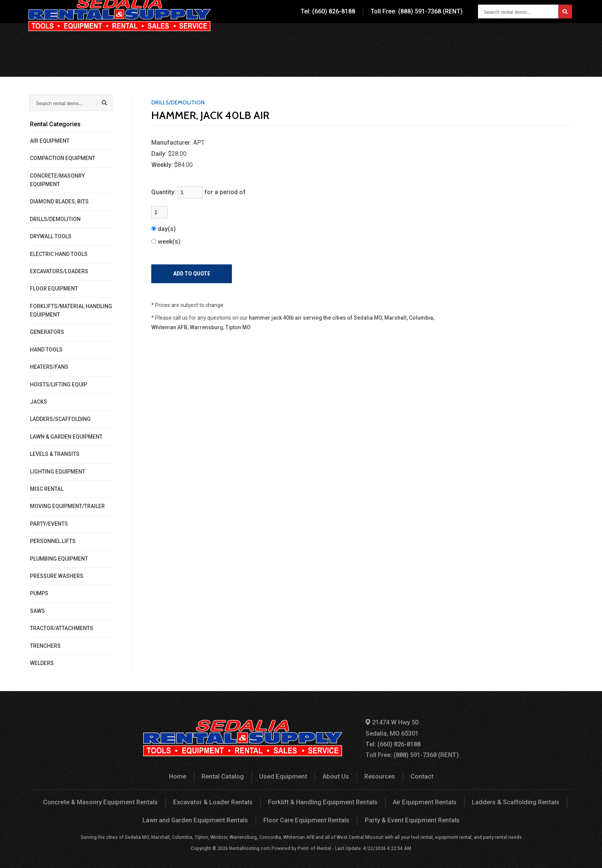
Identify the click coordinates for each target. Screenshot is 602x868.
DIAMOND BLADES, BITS (59, 201)
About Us (416, 36)
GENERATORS (47, 332)
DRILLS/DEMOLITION (55, 219)
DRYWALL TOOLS (51, 236)
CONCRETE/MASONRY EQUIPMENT (57, 180)
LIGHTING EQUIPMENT (58, 472)
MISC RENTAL (47, 489)
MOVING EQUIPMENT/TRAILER (67, 506)
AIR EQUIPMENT (50, 141)
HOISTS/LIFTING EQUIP (59, 384)
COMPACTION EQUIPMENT (63, 158)
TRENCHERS (45, 646)
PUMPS (39, 593)
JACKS (39, 402)
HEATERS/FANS (49, 367)
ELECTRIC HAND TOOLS (59, 254)
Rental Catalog (306, 36)
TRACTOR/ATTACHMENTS (62, 628)
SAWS (37, 611)
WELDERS (42, 663)
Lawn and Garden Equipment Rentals (198, 818)
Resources (460, 36)
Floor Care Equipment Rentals (307, 818)
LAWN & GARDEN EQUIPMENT (66, 437)
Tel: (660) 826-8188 (328, 11)
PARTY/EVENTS (49, 524)
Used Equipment (365, 36)
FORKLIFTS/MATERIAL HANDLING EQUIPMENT (71, 310)
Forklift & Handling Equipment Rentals (322, 800)
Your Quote (549, 36)
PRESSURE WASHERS (57, 576)
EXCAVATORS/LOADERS (59, 271)
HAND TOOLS (46, 350)
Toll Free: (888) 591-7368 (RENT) (417, 11)
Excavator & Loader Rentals (214, 800)
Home (180, 775)
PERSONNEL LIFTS (53, 541)
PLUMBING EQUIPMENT (59, 559)
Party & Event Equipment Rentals (409, 818)
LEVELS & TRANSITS (55, 454)
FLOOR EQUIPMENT (54, 289)
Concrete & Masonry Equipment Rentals (104, 800)
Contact (502, 36)
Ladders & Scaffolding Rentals (511, 800)
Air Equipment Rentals (421, 800)
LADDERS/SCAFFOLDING (60, 419)
